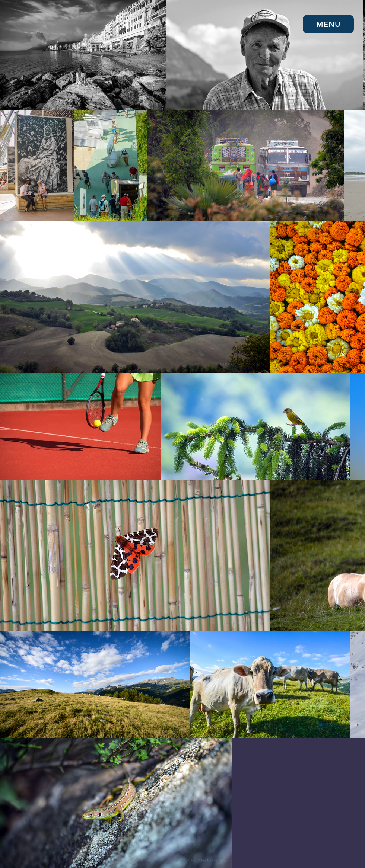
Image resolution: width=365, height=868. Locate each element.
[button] (328, 24)
